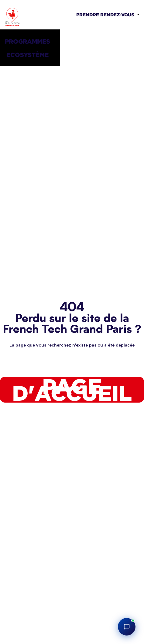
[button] (30, 41)
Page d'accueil (72, 390)
